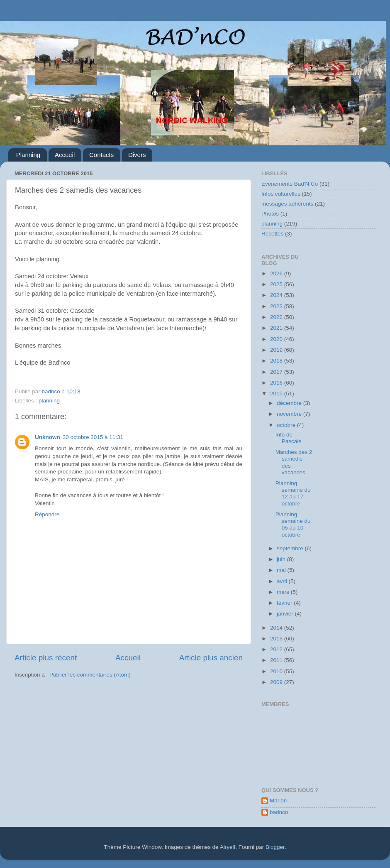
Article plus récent (46, 658)
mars (284, 592)
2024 (277, 295)
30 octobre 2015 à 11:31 (93, 437)
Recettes (272, 234)
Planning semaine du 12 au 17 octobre (293, 493)
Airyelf (228, 847)
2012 (277, 649)
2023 (277, 306)
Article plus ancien (211, 658)
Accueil (65, 155)
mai (282, 570)
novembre (290, 414)
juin (282, 559)
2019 (277, 350)
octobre (287, 425)
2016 (277, 383)
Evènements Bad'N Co (290, 184)
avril (283, 581)
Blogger (275, 847)
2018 (277, 361)
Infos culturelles (281, 194)
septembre (291, 548)
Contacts (101, 155)
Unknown (48, 437)
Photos (270, 214)
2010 (277, 671)
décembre (290, 403)
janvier (286, 614)
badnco (279, 812)
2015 (277, 394)
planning (49, 401)
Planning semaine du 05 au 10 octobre (293, 525)
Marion (278, 801)
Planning (28, 155)
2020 (277, 339)
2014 (277, 628)
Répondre (47, 514)
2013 (277, 639)
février (285, 603)
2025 (277, 284)
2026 (277, 273)
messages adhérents (287, 204)
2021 (277, 328)
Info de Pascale (289, 438)
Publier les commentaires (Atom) (90, 675)
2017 (277, 372)
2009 (277, 682)
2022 (277, 317)
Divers (137, 155)
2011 (277, 660)
